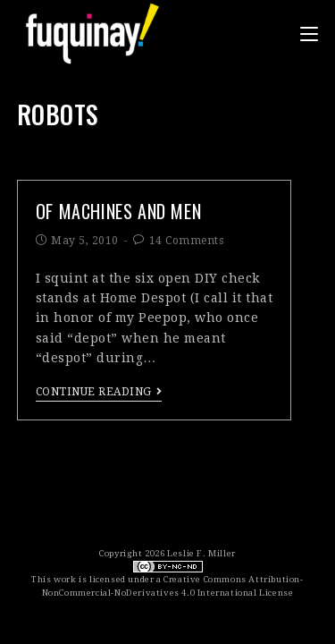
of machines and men (118, 211)
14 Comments (187, 241)
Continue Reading (99, 392)
